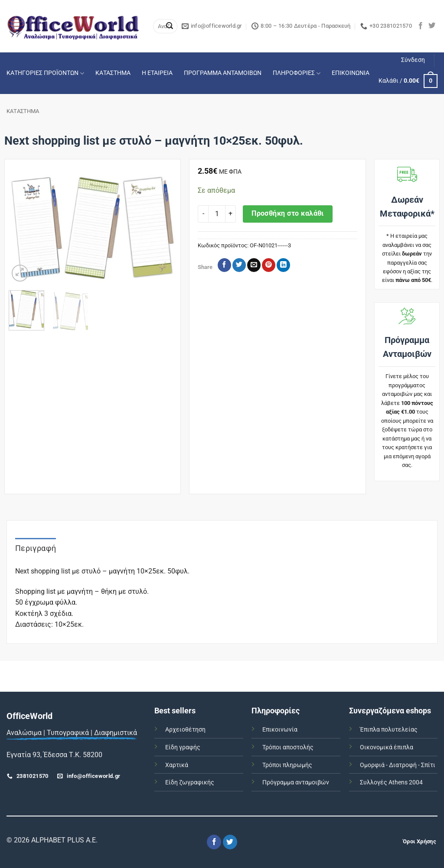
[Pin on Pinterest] (269, 265)
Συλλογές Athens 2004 (391, 782)
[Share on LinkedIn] (283, 265)
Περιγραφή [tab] (36, 548)
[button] (413, 60)
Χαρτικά (177, 765)
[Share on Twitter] (239, 265)
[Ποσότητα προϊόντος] (217, 214)
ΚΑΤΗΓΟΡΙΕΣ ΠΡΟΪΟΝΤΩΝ (45, 73)
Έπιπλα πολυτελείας (389, 730)
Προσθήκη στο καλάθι (288, 214)
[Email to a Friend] (254, 265)
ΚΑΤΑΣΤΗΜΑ (113, 73)
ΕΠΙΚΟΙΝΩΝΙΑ (351, 73)
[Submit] (170, 26)
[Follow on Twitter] (432, 26)
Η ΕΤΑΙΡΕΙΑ (157, 73)
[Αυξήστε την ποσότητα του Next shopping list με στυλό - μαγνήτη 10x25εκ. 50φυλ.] (231, 214)
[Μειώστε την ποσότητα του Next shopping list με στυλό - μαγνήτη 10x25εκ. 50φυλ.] (203, 214)
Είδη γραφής (183, 747)
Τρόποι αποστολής (288, 747)
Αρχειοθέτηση (185, 730)
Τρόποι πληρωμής (287, 765)
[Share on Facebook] (224, 265)
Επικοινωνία (280, 730)
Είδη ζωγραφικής (190, 782)
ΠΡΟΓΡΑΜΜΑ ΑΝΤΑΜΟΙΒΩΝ (223, 73)
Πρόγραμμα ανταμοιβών (296, 782)
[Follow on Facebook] (421, 26)
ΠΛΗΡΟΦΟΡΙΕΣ (297, 73)
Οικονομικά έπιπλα (387, 747)
